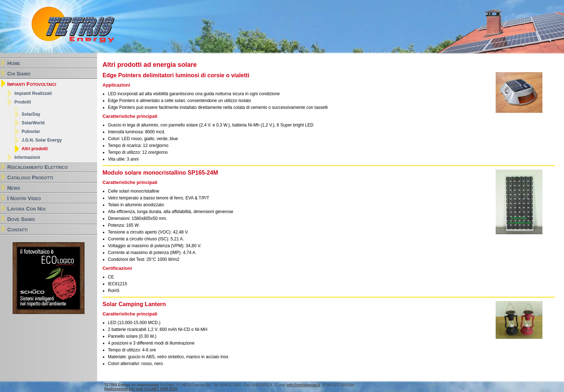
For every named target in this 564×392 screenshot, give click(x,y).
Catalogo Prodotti (30, 177)
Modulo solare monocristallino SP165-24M (160, 173)
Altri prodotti (35, 149)
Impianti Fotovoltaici (32, 84)
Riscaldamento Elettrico (37, 167)
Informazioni (27, 157)
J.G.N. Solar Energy (42, 140)
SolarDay (31, 114)
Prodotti (23, 102)
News (14, 188)
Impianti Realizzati (33, 93)
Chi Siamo (19, 73)
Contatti (17, 229)
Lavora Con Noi (26, 209)
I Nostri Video (24, 198)
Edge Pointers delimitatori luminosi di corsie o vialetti (176, 75)
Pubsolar (31, 132)
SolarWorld (33, 123)
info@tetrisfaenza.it (303, 385)
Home (14, 63)
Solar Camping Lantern (134, 304)
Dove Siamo (21, 219)
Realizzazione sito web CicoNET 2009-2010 (141, 389)
